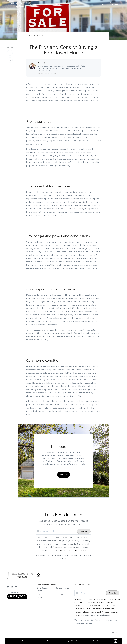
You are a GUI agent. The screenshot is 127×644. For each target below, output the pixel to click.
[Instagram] (20, 587)
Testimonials (58, 5)
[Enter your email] (58, 531)
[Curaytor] (17, 598)
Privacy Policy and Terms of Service (72, 550)
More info (103, 641)
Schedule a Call (62, 594)
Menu (102, 5)
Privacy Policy (114, 632)
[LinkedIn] (12, 587)
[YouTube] (16, 587)
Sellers (47, 5)
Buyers (38, 5)
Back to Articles (36, 36)
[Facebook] (8, 587)
